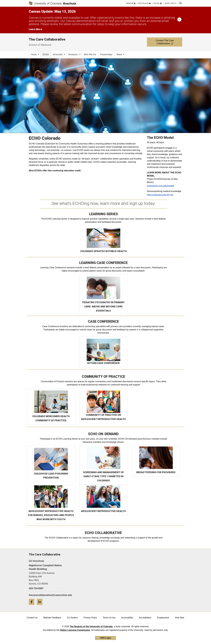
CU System (72, 618)
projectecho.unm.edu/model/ (161, 186)
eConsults (59, 54)
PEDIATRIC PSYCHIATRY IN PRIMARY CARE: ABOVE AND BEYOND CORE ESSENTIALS (103, 306)
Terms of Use (109, 618)
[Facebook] (33, 606)
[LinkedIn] (41, 606)
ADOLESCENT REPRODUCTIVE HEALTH (103, 511)
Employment (163, 618)
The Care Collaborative (47, 39)
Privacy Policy (90, 618)
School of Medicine (40, 45)
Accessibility (127, 618)
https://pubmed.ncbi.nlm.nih (160, 195)
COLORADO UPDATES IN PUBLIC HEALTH (103, 251)
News (120, 54)
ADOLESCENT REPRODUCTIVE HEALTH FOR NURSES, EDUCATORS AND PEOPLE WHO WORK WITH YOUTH (51, 515)
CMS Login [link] (105, 638)
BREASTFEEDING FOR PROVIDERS (156, 472)
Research (74, 54)
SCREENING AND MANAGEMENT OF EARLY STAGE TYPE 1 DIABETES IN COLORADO (103, 476)
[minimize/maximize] (179, 19)
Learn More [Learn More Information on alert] (35, 29)
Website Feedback (52, 618)
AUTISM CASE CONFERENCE (103, 363)
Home (35, 54)
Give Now (180, 618)
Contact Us (32, 618)
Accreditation (145, 618)
